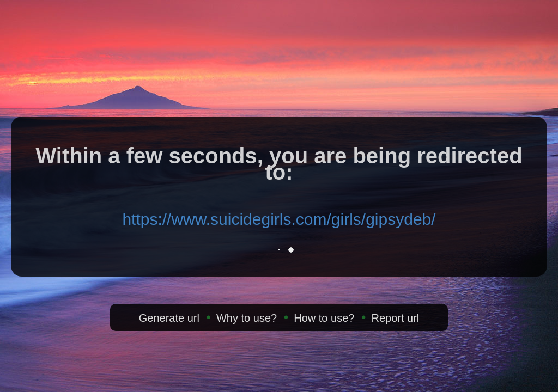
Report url (395, 318)
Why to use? (247, 318)
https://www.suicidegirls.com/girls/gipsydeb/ (279, 219)
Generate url (169, 318)
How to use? (324, 318)
